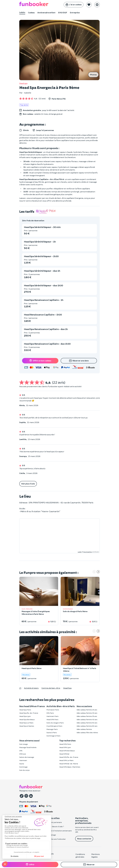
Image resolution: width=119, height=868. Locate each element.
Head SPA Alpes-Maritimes (70, 767)
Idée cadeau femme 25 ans (87, 710)
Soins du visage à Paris (55, 723)
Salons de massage (27, 757)
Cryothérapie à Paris (54, 726)
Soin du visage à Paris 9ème (75, 611)
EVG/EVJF (63, 12)
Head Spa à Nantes (27, 726)
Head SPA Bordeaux (67, 751)
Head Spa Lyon (25, 716)
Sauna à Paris (52, 732)
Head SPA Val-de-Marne (69, 764)
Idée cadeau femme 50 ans (87, 723)
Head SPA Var (64, 754)
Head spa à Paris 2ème (31, 668)
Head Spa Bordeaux (27, 719)
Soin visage (24, 744)
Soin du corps (24, 770)
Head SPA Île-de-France (69, 757)
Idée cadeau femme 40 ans (87, 719)
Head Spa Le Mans (26, 723)
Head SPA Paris (52, 719)
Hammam (23, 760)
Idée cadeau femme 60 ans (87, 726)
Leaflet (80, 552)
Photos (93, 75)
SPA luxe (23, 754)
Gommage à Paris (53, 736)
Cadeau (31, 12)
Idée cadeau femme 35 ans (87, 716)
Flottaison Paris (53, 710)
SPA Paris (50, 713)
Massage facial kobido (28, 747)
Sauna (22, 764)
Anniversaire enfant (46, 12)
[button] (89, 5)
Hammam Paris (52, 716)
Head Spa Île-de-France (29, 713)
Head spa (23, 83)
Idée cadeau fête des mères (87, 732)
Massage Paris (52, 729)
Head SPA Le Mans (66, 760)
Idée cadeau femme (84, 729)
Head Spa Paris (25, 710)
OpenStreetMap (88, 552)
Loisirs (22, 12)
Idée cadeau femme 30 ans (87, 713)
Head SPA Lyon (65, 747)
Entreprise (75, 12)
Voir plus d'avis (28, 484)
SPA (21, 751)
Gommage (23, 767)
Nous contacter (84, 839)
